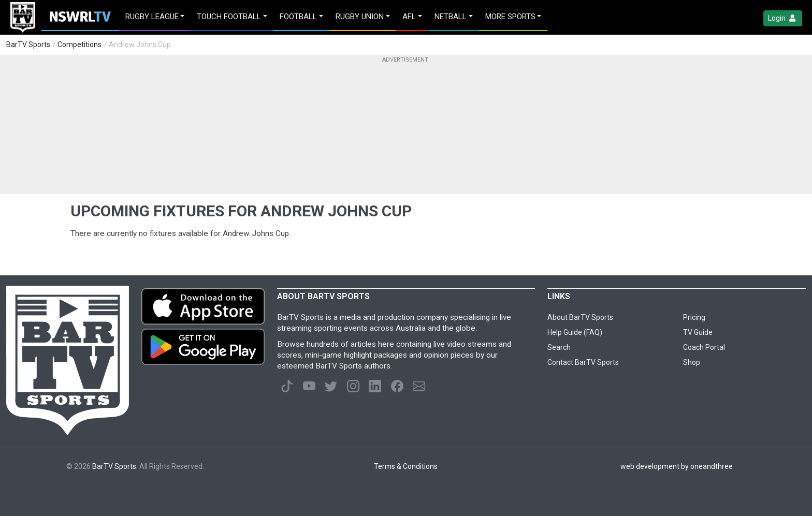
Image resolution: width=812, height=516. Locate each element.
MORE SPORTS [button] (510, 17)
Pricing (694, 317)
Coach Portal (704, 347)
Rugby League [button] (152, 17)
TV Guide (698, 332)
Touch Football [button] (229, 17)
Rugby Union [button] (360, 17)
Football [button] (298, 17)
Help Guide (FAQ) (575, 332)
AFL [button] (409, 17)
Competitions (79, 45)
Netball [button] (451, 17)
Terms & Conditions (406, 466)
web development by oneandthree (677, 466)
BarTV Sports (28, 45)
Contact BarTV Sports (583, 362)
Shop (692, 362)
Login (783, 18)
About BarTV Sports (580, 317)
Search (559, 347)
